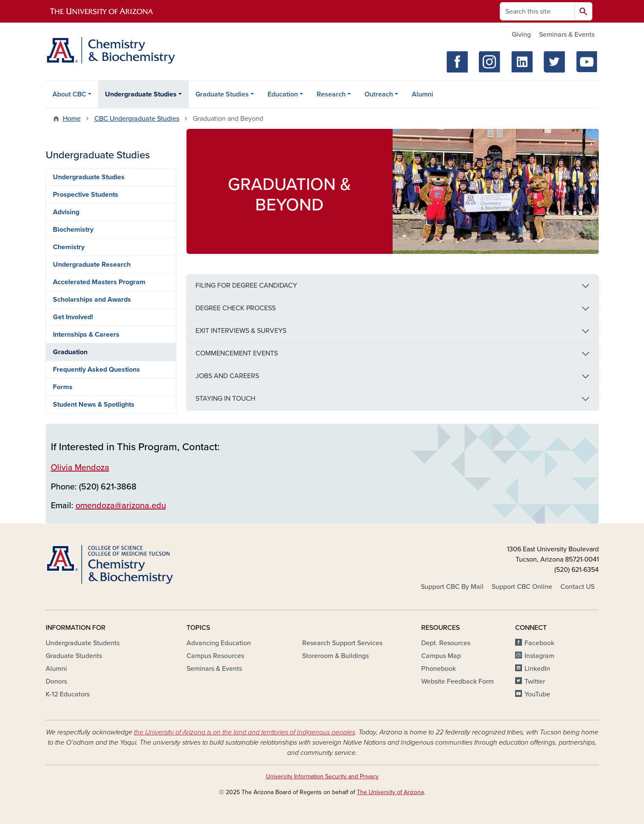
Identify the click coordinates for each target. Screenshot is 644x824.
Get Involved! (73, 317)
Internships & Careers (86, 335)
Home (72, 119)
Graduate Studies (222, 94)
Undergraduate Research (92, 265)
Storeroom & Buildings (335, 656)
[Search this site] (537, 11)
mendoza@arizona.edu (123, 506)
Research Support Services (342, 643)
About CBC (69, 94)
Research (331, 94)
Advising (66, 212)
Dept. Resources (446, 643)
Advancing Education (219, 643)
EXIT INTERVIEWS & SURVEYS (241, 331)
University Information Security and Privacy (322, 776)
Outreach (379, 94)
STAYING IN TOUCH (225, 399)
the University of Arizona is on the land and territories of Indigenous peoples (245, 732)
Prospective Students (86, 195)
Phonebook (439, 669)
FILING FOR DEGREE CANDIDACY (246, 285)
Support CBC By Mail (452, 587)
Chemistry (69, 247)
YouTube (537, 694)
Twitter (535, 681)
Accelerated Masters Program (99, 282)
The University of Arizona (390, 792)
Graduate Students (74, 656)
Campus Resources (215, 656)
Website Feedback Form (458, 681)
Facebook (539, 643)
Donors (56, 681)
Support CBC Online (522, 587)
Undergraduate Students (83, 643)
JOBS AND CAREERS (227, 376)
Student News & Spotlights (94, 405)
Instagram (539, 656)
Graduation (70, 352)
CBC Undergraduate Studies (137, 119)
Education (283, 94)
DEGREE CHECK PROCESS (236, 308)
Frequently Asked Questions (96, 370)
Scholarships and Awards (92, 300)
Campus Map (441, 656)
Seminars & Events (567, 35)
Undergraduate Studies (141, 94)
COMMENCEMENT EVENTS (237, 353)
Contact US (577, 587)
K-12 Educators (68, 694)
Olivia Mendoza (80, 468)
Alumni (423, 94)
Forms (63, 387)
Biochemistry (73, 230)
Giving (521, 35)
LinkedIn (537, 669)
